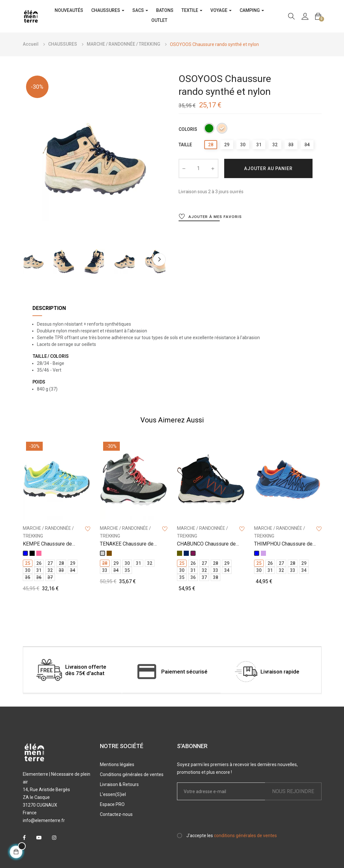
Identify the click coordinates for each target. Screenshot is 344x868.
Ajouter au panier (268, 168)
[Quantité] (198, 168)
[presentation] (231, 819)
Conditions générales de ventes (132, 774)
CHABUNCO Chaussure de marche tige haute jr (206, 544)
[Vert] (209, 129)
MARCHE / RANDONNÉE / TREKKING (48, 532)
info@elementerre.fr (44, 820)
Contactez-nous (116, 814)
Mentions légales (117, 764)
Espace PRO (112, 804)
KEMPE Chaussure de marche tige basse (47, 544)
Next (159, 259)
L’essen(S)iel (113, 794)
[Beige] (222, 129)
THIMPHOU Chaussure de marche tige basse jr (283, 544)
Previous (29, 259)
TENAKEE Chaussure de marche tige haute (127, 544)
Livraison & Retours (119, 784)
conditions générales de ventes (245, 836)
